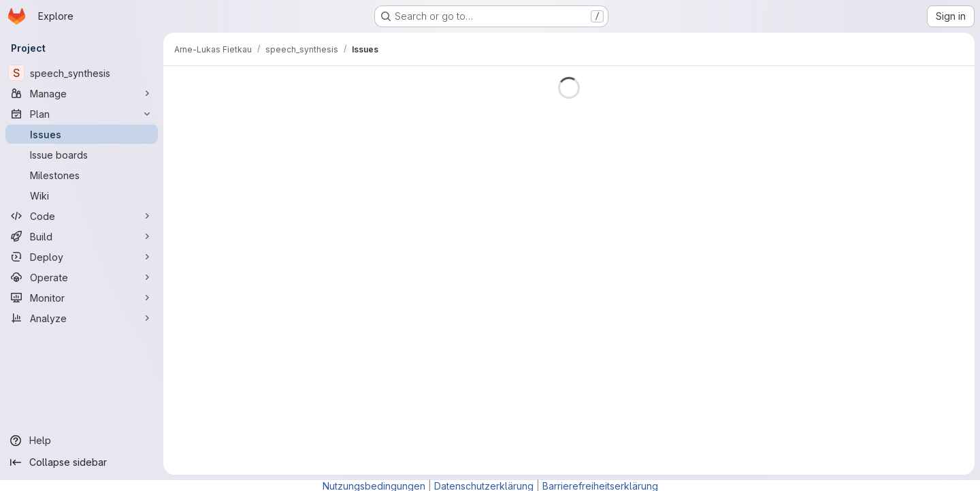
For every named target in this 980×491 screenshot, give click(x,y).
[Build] (82, 236)
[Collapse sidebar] (82, 462)
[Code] (82, 216)
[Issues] (82, 134)
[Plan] (82, 114)
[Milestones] (82, 175)
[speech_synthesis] (82, 73)
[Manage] (82, 93)
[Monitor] (82, 298)
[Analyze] (82, 318)
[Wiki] (82, 195)
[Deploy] (82, 257)
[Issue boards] (82, 155)
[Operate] (82, 277)
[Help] (82, 441)
